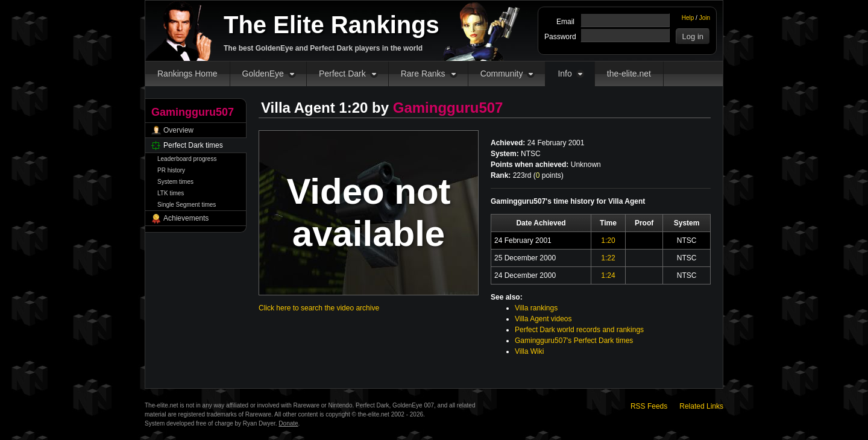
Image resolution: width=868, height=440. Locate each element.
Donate (288, 423)
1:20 (608, 240)
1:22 (608, 258)
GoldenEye (263, 74)
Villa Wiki (529, 351)
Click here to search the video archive (319, 308)
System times (175, 182)
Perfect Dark (342, 74)
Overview (178, 130)
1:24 (608, 275)
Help (688, 18)
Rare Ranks (423, 74)
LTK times (171, 193)
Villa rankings (536, 308)
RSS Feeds (649, 406)
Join (705, 18)
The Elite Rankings (332, 25)
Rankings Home (187, 74)
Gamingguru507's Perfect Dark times (574, 341)
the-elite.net (629, 74)
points (549, 175)
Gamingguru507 (448, 108)
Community (502, 74)
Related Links (701, 406)
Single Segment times (187, 205)
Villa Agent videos (543, 319)
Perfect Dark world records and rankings (579, 330)
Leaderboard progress (187, 159)
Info (565, 74)
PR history (171, 170)
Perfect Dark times (193, 145)
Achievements (186, 218)
